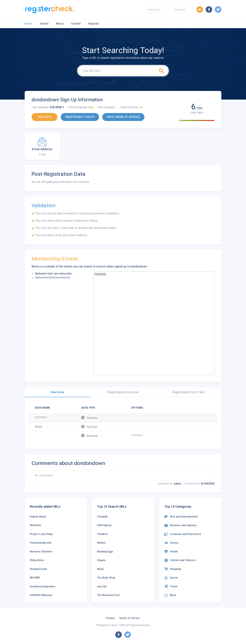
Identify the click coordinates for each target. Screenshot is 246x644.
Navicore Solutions (41, 552)
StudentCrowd (38, 569)
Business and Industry (180, 525)
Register (94, 24)
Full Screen (100, 274)
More (170, 595)
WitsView (35, 525)
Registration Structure (123, 392)
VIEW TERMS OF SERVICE (123, 117)
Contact (76, 24)
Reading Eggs (105, 552)
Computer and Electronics (183, 534)
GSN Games (104, 525)
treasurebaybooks (41, 543)
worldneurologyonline (43, 586)
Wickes (101, 543)
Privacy (111, 618)
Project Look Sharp (41, 534)
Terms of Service (129, 618)
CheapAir (103, 517)
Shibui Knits (37, 560)
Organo (101, 560)
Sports (171, 578)
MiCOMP (35, 578)
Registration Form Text (189, 392)
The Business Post (108, 595)
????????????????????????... (53, 278)
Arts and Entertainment (181, 517)
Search (44, 24)
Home (28, 24)
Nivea (100, 569)
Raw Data (57, 392)
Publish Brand (38, 517)
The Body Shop (106, 578)
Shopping (173, 569)
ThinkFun (102, 534)
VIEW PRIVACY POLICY (80, 117)
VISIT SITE (45, 117)
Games (171, 543)
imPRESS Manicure (41, 595)
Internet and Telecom (180, 560)
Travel (171, 586)
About (60, 24)
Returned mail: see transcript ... (55, 274)
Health (171, 552)
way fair (102, 586)
